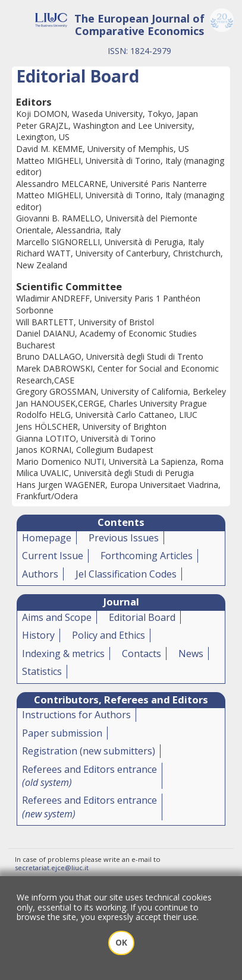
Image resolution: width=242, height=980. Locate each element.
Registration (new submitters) (89, 751)
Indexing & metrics (63, 654)
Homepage (47, 538)
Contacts (142, 654)
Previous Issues (124, 538)
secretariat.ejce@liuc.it (52, 868)
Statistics (42, 671)
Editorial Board (142, 617)
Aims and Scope (57, 617)
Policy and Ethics (109, 635)
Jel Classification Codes (126, 574)
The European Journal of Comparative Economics (139, 25)
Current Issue (53, 556)
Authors (40, 574)
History (38, 635)
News (191, 654)
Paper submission (62, 733)
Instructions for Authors (76, 715)
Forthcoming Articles (147, 556)
